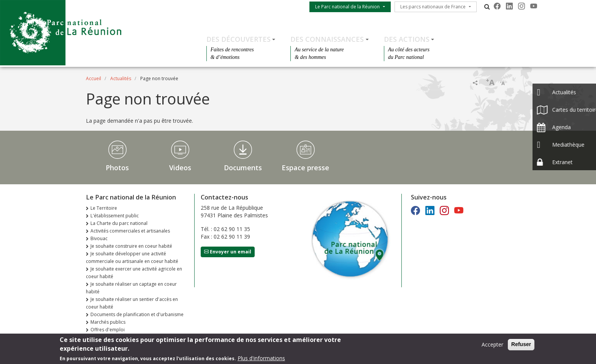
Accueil (94, 78)
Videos (180, 168)
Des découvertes (239, 39)
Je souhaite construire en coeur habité (131, 246)
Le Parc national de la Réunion (347, 7)
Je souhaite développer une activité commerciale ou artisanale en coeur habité (132, 257)
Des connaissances (327, 39)
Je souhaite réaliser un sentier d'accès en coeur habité (132, 303)
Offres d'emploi (108, 330)
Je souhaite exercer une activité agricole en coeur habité (134, 273)
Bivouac (99, 238)
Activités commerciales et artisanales (130, 231)
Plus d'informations (261, 360)
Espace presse (305, 168)
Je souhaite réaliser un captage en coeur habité (131, 288)
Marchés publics (108, 322)
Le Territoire (104, 208)
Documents (243, 168)
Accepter (492, 346)
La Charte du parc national (119, 223)
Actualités (121, 78)
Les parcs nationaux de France (433, 7)
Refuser (521, 346)
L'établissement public (115, 216)
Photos (117, 168)
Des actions (407, 39)
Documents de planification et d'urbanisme (137, 314)
